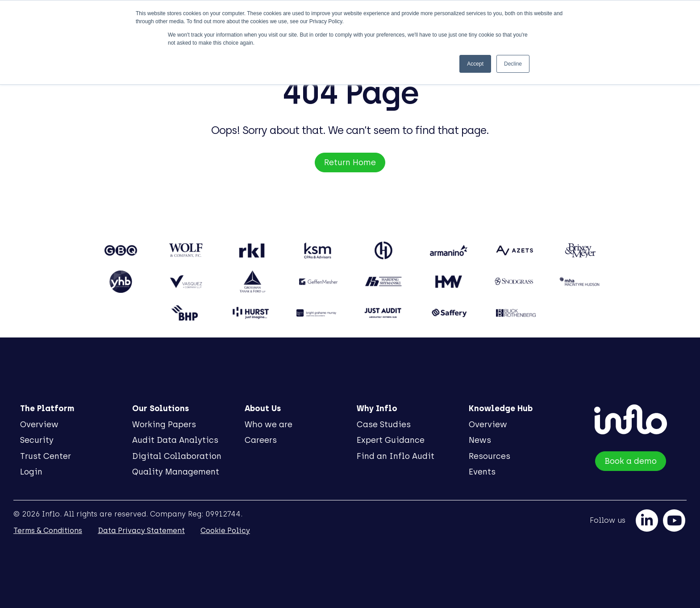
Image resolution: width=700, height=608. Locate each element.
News (480, 440)
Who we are (269, 425)
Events (482, 472)
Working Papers (164, 425)
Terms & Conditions (48, 531)
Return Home (350, 162)
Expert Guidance (391, 440)
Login (31, 472)
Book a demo (631, 461)
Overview (39, 425)
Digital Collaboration (177, 456)
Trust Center (46, 456)
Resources (490, 456)
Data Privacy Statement (141, 531)
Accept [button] (475, 64)
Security (37, 440)
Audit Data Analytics (175, 440)
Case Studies (384, 425)
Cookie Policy (225, 531)
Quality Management (176, 472)
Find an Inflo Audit (396, 456)
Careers (261, 440)
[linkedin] (647, 521)
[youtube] (674, 521)
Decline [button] (513, 64)
